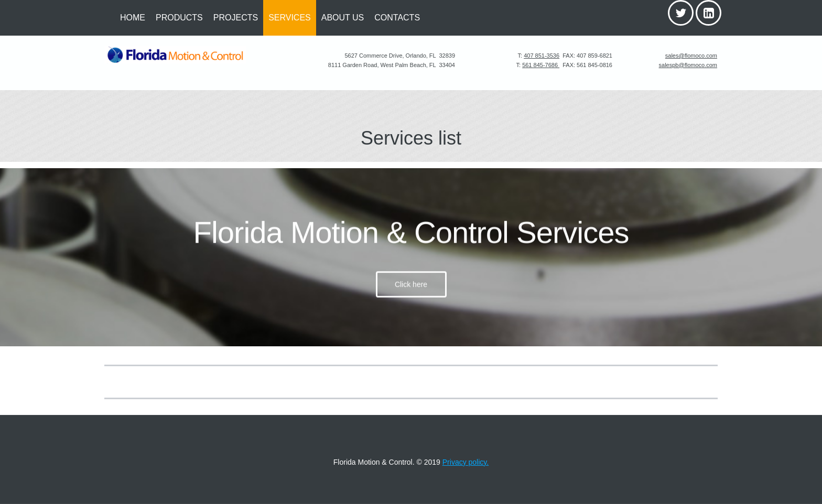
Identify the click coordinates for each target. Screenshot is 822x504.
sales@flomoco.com (691, 56)
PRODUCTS (179, 18)
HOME (133, 18)
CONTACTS (397, 18)
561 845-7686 (541, 65)
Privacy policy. (466, 462)
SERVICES (290, 18)
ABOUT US (343, 18)
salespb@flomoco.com (688, 65)
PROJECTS (236, 18)
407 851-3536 (542, 56)
